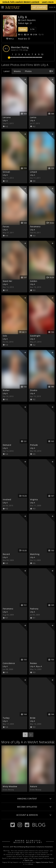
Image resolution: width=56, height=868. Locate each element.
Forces (6, 227)
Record (6, 554)
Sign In (52, 7)
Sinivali (6, 172)
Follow (23, 29)
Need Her (7, 281)
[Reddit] (27, 825)
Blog (39, 825)
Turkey (6, 718)
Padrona (34, 609)
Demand (7, 445)
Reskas (33, 663)
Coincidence (9, 663)
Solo (5, 336)
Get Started (39, 7)
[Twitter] (13, 825)
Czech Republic (27, 20)
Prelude (34, 445)
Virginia (34, 499)
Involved (7, 499)
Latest (7, 71)
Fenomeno (35, 227)
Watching (35, 554)
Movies (17, 71)
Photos (28, 71)
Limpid (33, 172)
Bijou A (39, 666)
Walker (6, 390)
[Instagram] (20, 825)
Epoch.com (29, 860)
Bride (33, 718)
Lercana (7, 117)
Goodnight (35, 336)
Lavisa (33, 117)
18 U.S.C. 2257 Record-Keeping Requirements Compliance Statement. (28, 847)
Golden (34, 281)
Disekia (34, 390)
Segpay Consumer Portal (44, 862)
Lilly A (5, 120)
